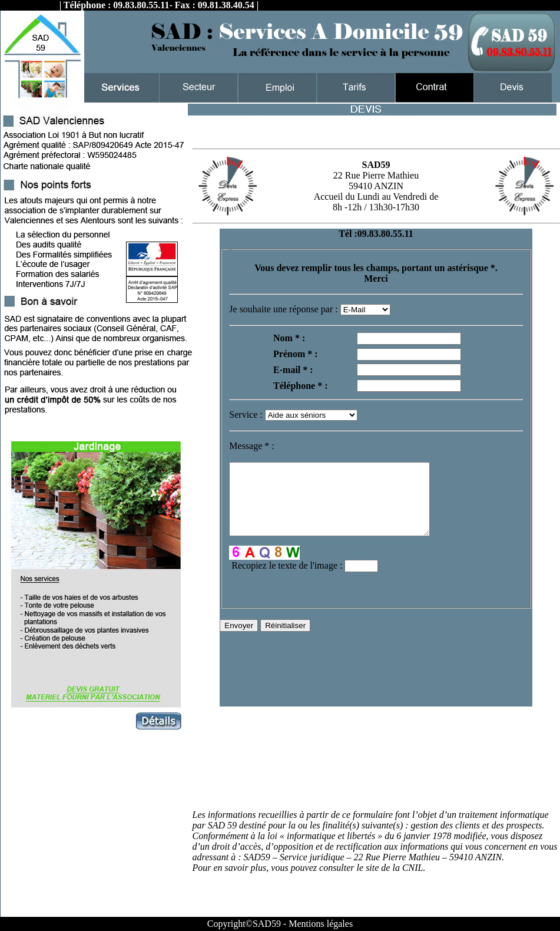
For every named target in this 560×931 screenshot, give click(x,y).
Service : (247, 415)
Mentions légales (321, 924)
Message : (251, 446)
